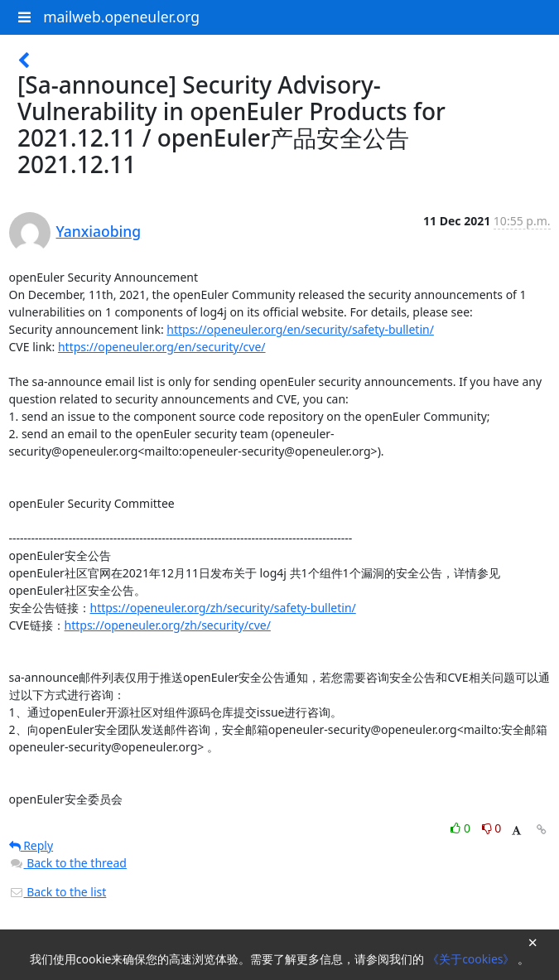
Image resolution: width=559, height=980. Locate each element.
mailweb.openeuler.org (121, 17)
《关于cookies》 (472, 959)
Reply (31, 845)
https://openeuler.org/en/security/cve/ (162, 347)
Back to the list (58, 892)
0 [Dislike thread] (492, 828)
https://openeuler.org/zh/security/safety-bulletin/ (223, 608)
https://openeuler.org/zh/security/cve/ (168, 625)
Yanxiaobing (99, 231)
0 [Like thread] (462, 828)
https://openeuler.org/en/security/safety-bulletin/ (300, 329)
